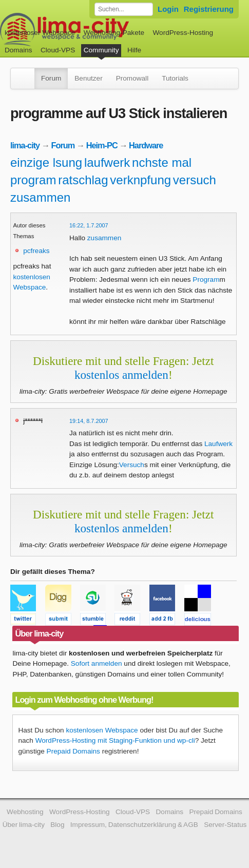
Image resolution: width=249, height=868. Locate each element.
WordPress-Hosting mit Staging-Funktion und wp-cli (115, 740)
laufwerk (107, 162)
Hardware (146, 145)
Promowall (132, 78)
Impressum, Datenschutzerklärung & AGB (134, 825)
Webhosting (25, 812)
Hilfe (134, 50)
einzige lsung (46, 162)
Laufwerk (218, 444)
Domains (18, 50)
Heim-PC (102, 145)
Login (168, 9)
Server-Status (225, 825)
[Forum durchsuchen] (124, 9)
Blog (57, 825)
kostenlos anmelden (121, 375)
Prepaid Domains (73, 751)
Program (206, 279)
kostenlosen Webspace (102, 730)
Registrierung (209, 9)
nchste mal (162, 162)
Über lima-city (24, 825)
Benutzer (88, 78)
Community (101, 50)
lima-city (25, 145)
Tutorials (175, 78)
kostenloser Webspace (40, 33)
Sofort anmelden (97, 663)
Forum (51, 78)
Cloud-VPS (58, 50)
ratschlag (83, 180)
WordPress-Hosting (183, 33)
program (33, 180)
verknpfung (140, 180)
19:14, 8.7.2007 (89, 421)
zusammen (40, 197)
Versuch (132, 465)
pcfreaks (36, 251)
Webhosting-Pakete (114, 33)
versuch (195, 180)
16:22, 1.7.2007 (89, 225)
